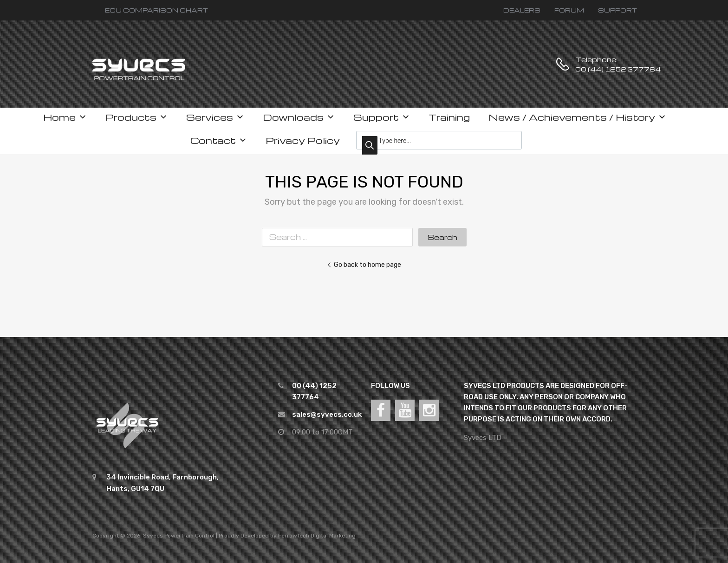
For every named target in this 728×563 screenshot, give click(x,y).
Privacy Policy (303, 140)
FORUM (569, 10)
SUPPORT (617, 10)
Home (65, 117)
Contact (219, 140)
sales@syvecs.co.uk (327, 414)
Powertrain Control (189, 536)
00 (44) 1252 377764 (598, 69)
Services (215, 117)
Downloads (299, 117)
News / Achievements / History (577, 117)
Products (136, 117)
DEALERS (522, 10)
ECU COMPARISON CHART (156, 10)
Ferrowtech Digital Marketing (317, 536)
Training (449, 117)
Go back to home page (364, 265)
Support (382, 117)
